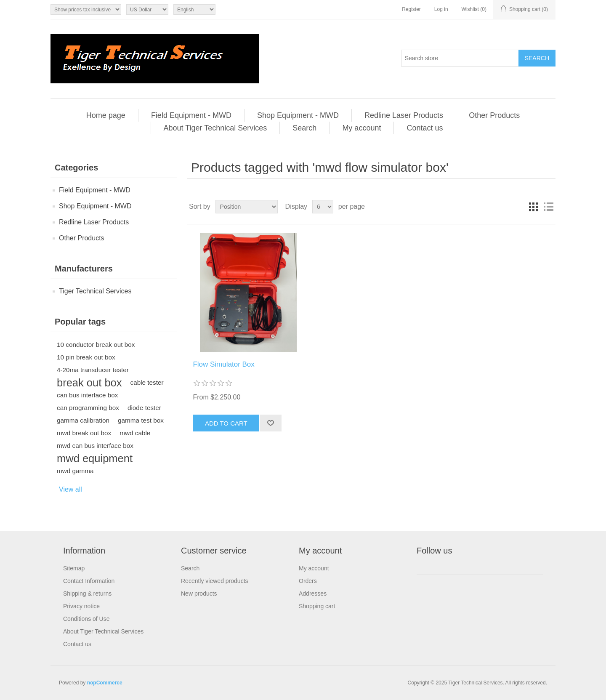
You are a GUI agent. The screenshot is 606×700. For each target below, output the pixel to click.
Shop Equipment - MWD (298, 115)
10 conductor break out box (96, 345)
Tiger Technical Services (95, 291)
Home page (106, 115)
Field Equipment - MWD (191, 115)
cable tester (147, 382)
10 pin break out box (86, 357)
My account (361, 128)
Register (411, 9)
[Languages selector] (194, 9)
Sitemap (74, 568)
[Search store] (460, 58)
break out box (89, 383)
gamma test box (141, 420)
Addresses (313, 594)
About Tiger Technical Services (215, 128)
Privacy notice (81, 606)
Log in (441, 9)
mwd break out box (84, 433)
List (548, 207)
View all (70, 489)
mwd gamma (75, 471)
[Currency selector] (147, 9)
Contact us (425, 128)
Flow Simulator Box (223, 364)
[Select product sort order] (247, 207)
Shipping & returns (87, 594)
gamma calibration (83, 420)
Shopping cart (317, 606)
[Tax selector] (86, 9)
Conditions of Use (86, 619)
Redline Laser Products (404, 115)
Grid (533, 207)
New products (199, 594)
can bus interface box (87, 395)
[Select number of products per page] (323, 207)
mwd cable (135, 433)
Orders (308, 581)
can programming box (88, 408)
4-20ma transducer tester (93, 370)
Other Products (494, 115)
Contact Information (89, 581)
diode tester (144, 408)
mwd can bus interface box (95, 446)
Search (304, 128)
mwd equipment (95, 458)
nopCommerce (105, 683)
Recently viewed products (215, 581)
